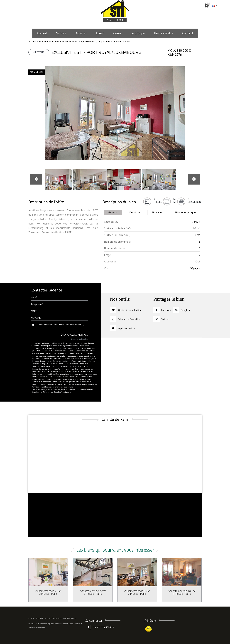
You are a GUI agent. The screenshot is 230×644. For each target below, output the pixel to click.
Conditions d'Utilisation (41, 392)
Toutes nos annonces (37, 627)
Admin (78, 624)
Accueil (42, 33)
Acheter (81, 33)
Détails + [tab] (135, 212)
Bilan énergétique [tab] (185, 212)
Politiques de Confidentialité (76, 390)
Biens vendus (164, 33)
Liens (71, 624)
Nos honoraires (61, 624)
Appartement (88, 41)
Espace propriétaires (100, 627)
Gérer (117, 33)
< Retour (39, 52)
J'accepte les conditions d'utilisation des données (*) (60, 325)
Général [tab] (113, 212)
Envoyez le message (75, 335)
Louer (100, 33)
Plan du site (33, 624)
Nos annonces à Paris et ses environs (58, 41)
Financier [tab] (157, 212)
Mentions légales (46, 624)
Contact (188, 33)
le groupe (138, 33)
